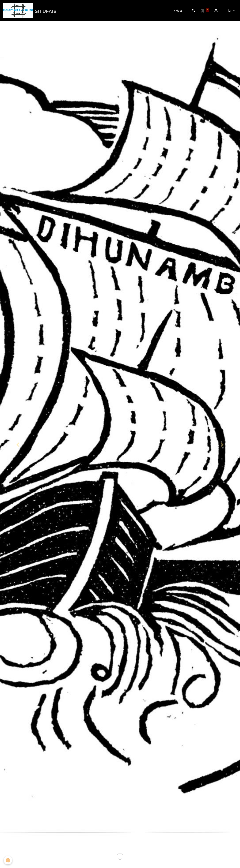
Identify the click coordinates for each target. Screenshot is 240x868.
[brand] (30, 11)
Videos (178, 11)
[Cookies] (8, 860)
